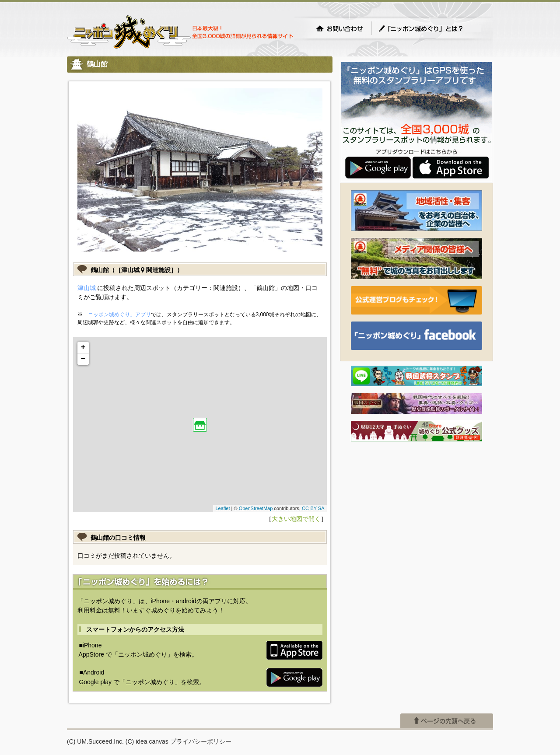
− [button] (83, 359)
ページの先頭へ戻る (447, 721)
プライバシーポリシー (201, 741)
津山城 (87, 288)
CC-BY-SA (313, 508)
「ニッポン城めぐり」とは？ (430, 28)
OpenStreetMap (256, 508)
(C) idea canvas (147, 741)
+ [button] (83, 347)
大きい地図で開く (296, 519)
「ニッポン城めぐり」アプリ (117, 315)
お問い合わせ (339, 28)
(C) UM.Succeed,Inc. (95, 741)
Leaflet (222, 508)
